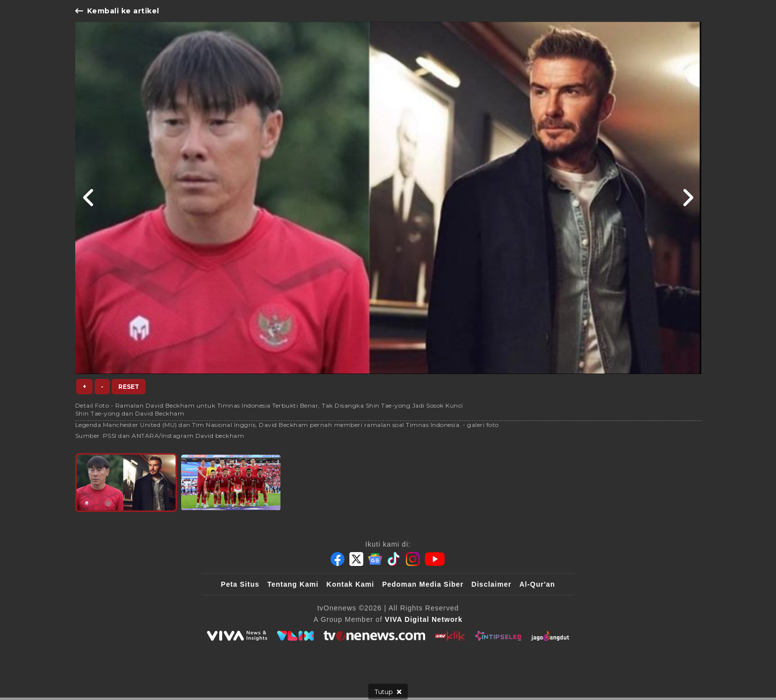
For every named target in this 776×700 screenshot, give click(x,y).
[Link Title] (89, 198)
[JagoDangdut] (550, 636)
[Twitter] (356, 559)
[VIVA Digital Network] (424, 619)
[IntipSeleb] (498, 636)
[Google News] (375, 559)
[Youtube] (435, 559)
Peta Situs (240, 584)
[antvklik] (450, 636)
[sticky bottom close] (388, 692)
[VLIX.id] (295, 636)
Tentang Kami (293, 584)
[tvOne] (374, 636)
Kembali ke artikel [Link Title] (117, 11)
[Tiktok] (394, 559)
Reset (129, 387)
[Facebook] (338, 559)
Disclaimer (492, 584)
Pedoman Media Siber (423, 584)
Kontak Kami (351, 584)
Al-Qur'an (537, 584)
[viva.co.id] (237, 636)
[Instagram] (413, 559)
